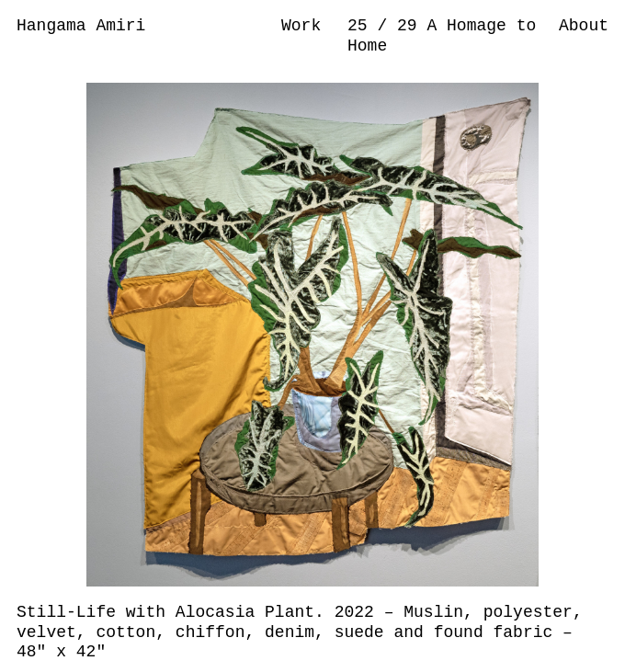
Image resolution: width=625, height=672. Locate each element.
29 (412, 26)
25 (362, 26)
